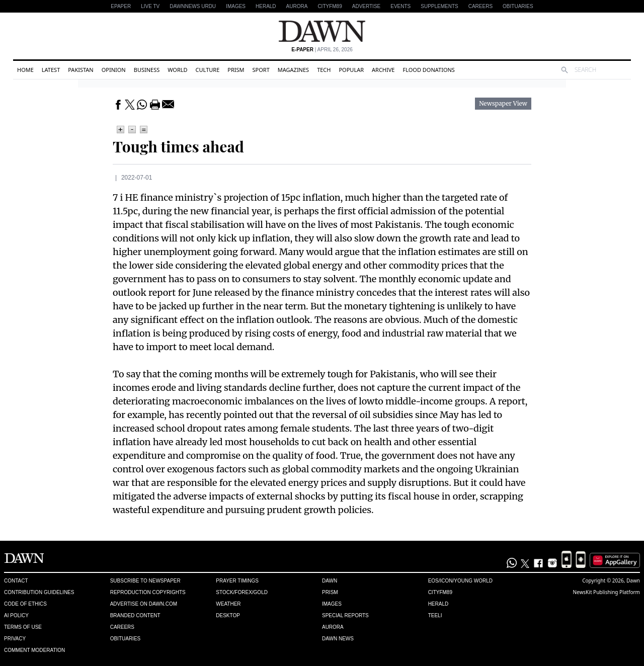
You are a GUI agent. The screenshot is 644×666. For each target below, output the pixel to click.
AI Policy (16, 615)
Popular (351, 70)
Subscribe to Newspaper (145, 581)
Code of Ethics (25, 604)
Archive (383, 70)
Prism (236, 70)
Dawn (330, 581)
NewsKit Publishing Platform (606, 592)
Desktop (228, 615)
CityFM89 (330, 6)
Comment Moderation (34, 650)
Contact (16, 581)
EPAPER (121, 6)
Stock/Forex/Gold (242, 592)
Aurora (297, 6)
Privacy (15, 639)
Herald (266, 6)
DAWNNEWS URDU (193, 6)
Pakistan (80, 70)
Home (25, 70)
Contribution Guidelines (39, 592)
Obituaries (518, 6)
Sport (261, 70)
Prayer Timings (237, 581)
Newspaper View (503, 104)
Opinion (114, 70)
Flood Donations (428, 70)
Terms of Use (23, 627)
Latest (51, 70)
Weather (228, 604)
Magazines (293, 70)
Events (400, 6)
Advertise (367, 6)
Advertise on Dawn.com (144, 604)
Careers (480, 6)
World (177, 70)
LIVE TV (150, 6)
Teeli (435, 615)
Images (236, 6)
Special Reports (345, 615)
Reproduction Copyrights (148, 592)
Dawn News (338, 639)
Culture (208, 70)
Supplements (439, 6)
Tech (324, 70)
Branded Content (135, 615)
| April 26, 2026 (322, 50)
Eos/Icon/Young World (460, 581)
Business (147, 70)
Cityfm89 (440, 592)
